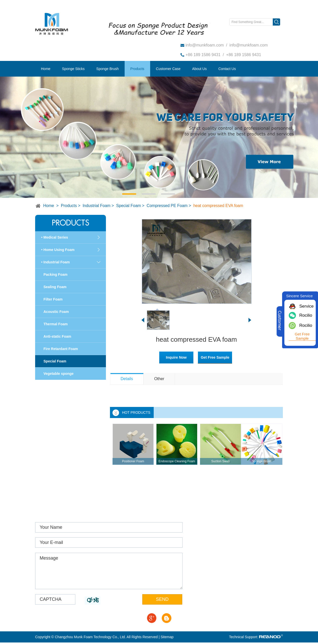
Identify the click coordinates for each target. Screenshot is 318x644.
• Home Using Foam (58, 250)
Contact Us (227, 69)
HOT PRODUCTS (136, 412)
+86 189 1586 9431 (203, 55)
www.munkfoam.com (219, 550)
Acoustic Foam (56, 312)
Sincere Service (299, 296)
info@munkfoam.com (205, 45)
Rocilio (306, 315)
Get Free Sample (218, 358)
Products (137, 69)
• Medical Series (55, 237)
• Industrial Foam (55, 262)
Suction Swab (221, 461)
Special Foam (129, 206)
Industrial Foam (97, 206)
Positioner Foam (133, 461)
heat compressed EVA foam (218, 206)
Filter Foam (53, 299)
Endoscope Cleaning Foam (177, 461)
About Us (199, 69)
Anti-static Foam (57, 336)
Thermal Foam (56, 324)
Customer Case (168, 69)
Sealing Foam (55, 287)
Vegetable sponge (59, 374)
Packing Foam (55, 274)
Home (46, 69)
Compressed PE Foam (167, 206)
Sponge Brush (108, 69)
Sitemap (167, 638)
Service (306, 306)
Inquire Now (171, 358)
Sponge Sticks (73, 69)
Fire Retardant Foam (61, 349)
